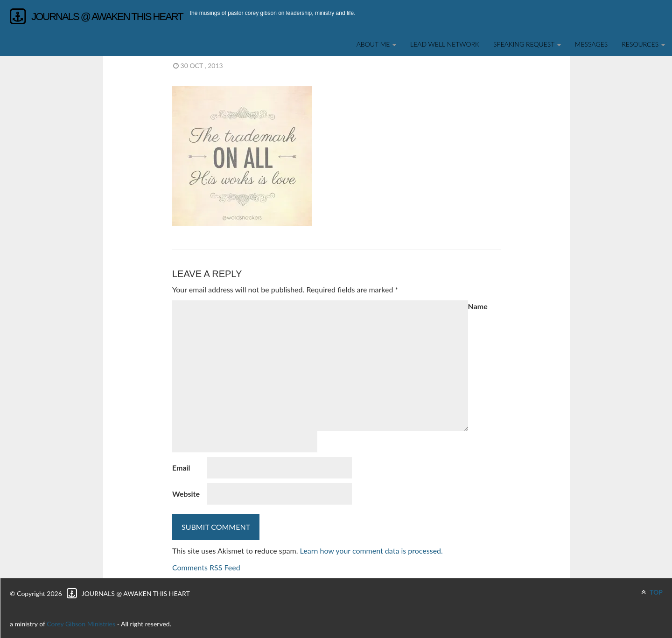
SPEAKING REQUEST (527, 44)
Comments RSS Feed (206, 567)
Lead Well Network (445, 44)
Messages (591, 44)
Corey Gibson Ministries (81, 624)
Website (186, 494)
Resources (643, 44)
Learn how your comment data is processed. (371, 551)
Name (478, 306)
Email (181, 468)
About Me (376, 44)
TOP (652, 592)
